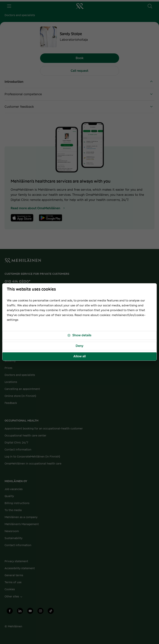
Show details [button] (79, 335)
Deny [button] (79, 346)
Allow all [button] (79, 356)
